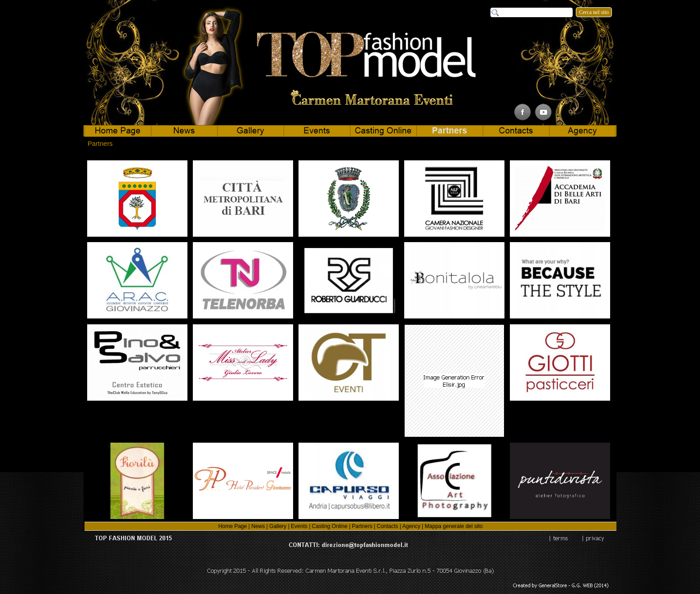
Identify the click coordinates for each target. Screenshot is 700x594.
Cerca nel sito (594, 12)
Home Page (232, 526)
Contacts (387, 526)
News (258, 526)
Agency (411, 526)
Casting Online (330, 526)
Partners (362, 526)
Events (299, 526)
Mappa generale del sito (454, 526)
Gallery (278, 526)
